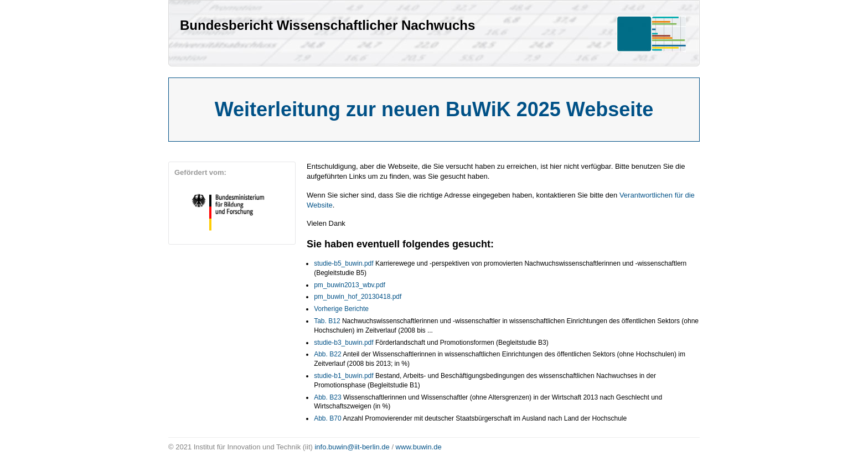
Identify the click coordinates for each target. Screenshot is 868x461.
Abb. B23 (327, 397)
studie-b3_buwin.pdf (343, 343)
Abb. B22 (327, 354)
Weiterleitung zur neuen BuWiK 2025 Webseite (434, 109)
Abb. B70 (327, 418)
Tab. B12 (327, 321)
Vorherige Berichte (341, 309)
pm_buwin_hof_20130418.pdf (358, 297)
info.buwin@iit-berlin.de (352, 447)
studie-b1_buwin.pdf (343, 376)
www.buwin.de (419, 447)
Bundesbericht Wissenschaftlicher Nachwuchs (327, 25)
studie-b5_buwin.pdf (343, 263)
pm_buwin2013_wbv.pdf (350, 285)
